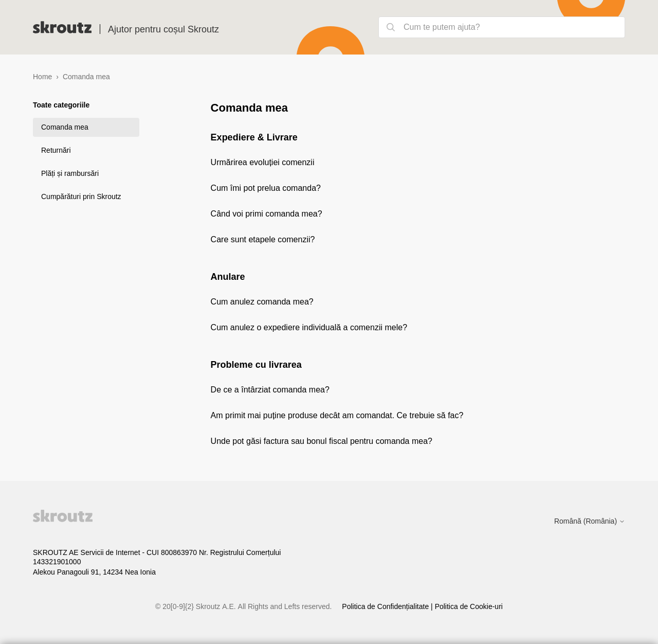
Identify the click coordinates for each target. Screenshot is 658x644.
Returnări (56, 150)
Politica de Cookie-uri (469, 606)
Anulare (228, 277)
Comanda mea (65, 127)
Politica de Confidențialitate (386, 606)
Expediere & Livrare (254, 137)
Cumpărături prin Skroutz (81, 196)
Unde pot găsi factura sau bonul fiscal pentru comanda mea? (322, 441)
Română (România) (590, 521)
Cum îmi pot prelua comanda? (266, 188)
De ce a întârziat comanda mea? (270, 390)
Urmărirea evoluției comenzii (263, 162)
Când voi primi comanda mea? (267, 214)
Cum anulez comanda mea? (262, 302)
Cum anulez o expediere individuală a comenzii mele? (309, 327)
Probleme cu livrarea (256, 365)
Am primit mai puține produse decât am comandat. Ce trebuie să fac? (337, 415)
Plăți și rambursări (70, 173)
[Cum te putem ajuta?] (502, 27)
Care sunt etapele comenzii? (263, 239)
